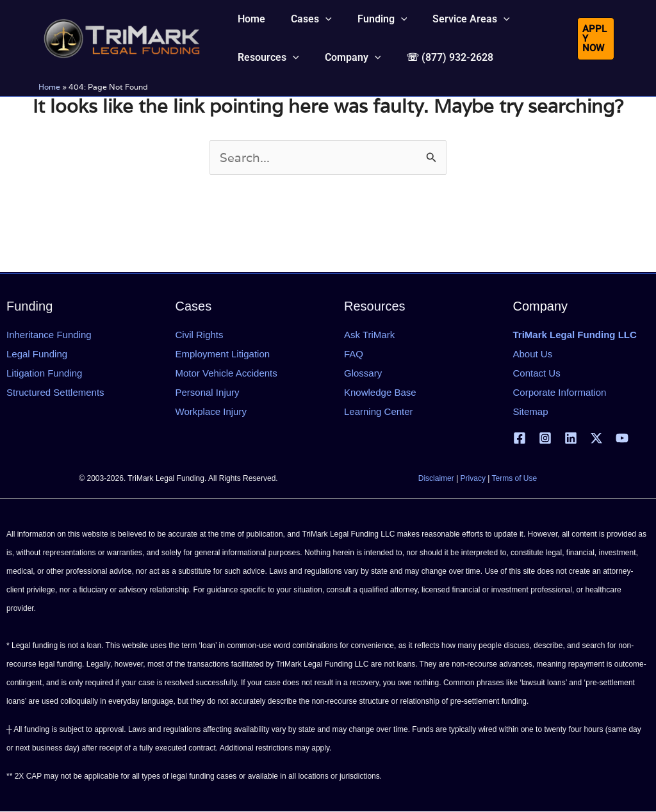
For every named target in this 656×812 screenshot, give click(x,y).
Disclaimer (436, 479)
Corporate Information (560, 392)
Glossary (363, 373)
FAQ (354, 354)
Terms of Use (515, 479)
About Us (533, 354)
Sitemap (531, 411)
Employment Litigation (223, 354)
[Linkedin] (571, 438)
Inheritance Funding (49, 335)
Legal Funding (37, 354)
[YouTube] (622, 438)
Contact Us (537, 373)
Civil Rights (200, 335)
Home (49, 123)
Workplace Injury (211, 411)
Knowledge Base (380, 392)
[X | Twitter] (596, 438)
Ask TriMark (369, 335)
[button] (304, 28)
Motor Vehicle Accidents (226, 373)
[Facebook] (520, 438)
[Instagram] (545, 438)
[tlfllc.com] (122, 55)
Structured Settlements (55, 392)
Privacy (473, 479)
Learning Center (379, 411)
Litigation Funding (44, 373)
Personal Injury (208, 392)
